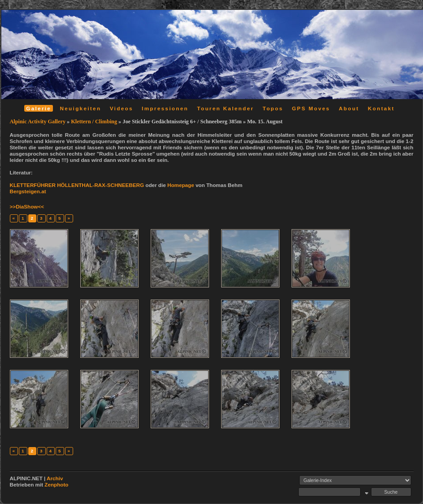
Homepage (181, 185)
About (349, 108)
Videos (122, 108)
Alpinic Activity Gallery (38, 122)
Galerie (39, 108)
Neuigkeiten (81, 108)
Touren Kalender (225, 108)
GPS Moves (311, 108)
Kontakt (381, 108)
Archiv (55, 478)
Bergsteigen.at (28, 191)
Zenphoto (56, 484)
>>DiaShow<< (27, 206)
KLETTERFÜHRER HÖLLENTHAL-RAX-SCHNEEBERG (77, 185)
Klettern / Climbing (94, 122)
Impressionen (165, 108)
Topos (273, 108)
